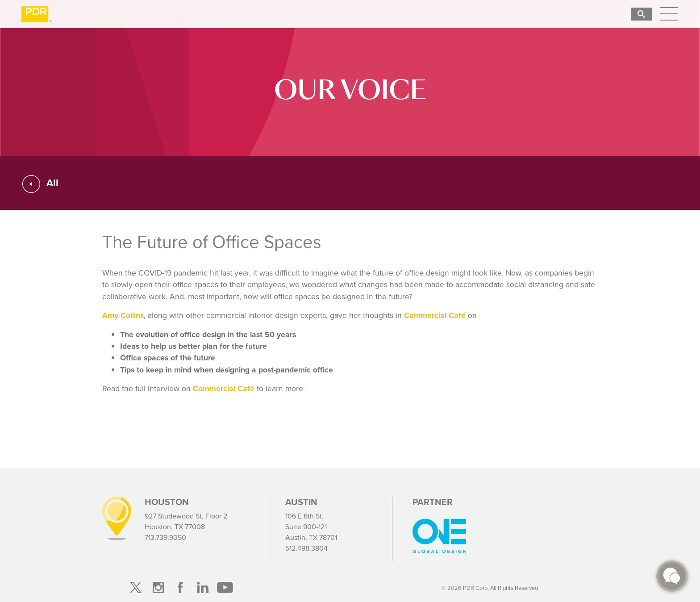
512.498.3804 (306, 548)
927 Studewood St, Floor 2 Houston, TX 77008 (186, 521)
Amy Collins (123, 315)
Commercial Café (435, 315)
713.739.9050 (165, 537)
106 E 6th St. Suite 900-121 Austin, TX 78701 (311, 527)
